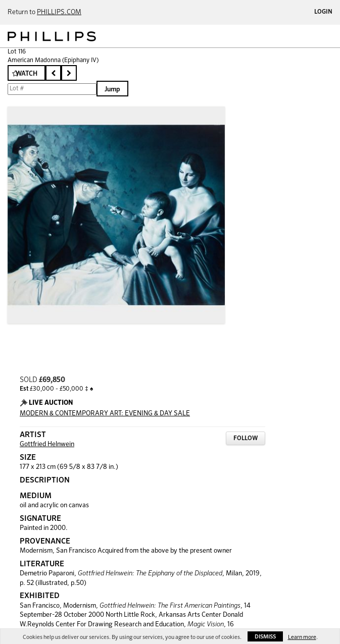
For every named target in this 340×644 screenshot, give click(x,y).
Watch (27, 74)
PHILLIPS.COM (59, 12)
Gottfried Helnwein (47, 444)
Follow (246, 439)
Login (323, 12)
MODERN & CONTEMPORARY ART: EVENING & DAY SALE (105, 414)
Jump (112, 90)
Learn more (302, 637)
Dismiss (265, 637)
